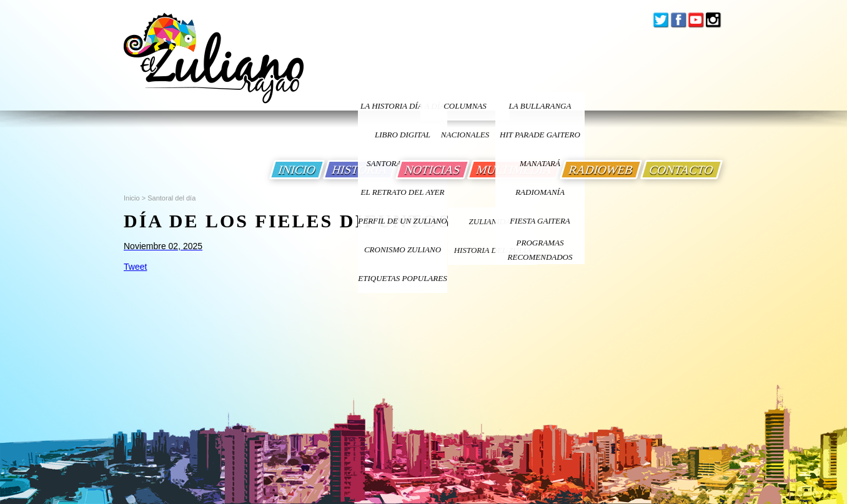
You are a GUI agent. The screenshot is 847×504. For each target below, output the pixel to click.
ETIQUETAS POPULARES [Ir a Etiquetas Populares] (402, 278)
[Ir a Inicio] (214, 68)
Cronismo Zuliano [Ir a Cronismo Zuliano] (403, 250)
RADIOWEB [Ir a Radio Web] (601, 170)
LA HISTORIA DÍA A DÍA (403, 106)
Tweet (135, 267)
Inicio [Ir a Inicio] (132, 198)
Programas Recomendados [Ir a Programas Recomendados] (540, 250)
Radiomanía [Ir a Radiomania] (540, 192)
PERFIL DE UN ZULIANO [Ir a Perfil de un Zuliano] (402, 221)
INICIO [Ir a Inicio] (297, 170)
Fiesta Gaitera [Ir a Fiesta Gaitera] (540, 221)
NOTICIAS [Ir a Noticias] (433, 170)
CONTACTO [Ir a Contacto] (681, 170)
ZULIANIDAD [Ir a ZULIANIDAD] (493, 221)
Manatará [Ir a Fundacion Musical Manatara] (540, 163)
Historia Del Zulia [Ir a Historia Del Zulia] (493, 250)
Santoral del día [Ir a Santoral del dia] (171, 198)
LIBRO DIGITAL (403, 135)
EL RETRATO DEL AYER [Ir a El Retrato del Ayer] (402, 192)
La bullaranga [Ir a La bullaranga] (540, 106)
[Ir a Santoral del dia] (322, 246)
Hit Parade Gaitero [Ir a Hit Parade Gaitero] (540, 135)
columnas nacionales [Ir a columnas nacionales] (465, 111)
